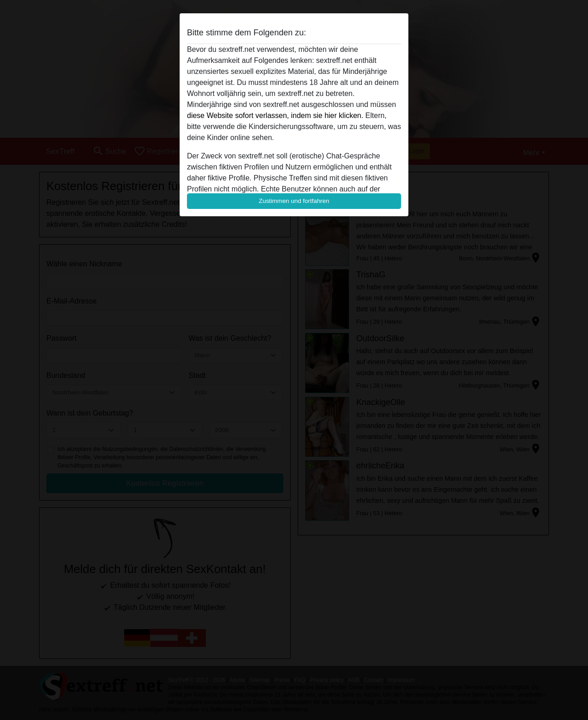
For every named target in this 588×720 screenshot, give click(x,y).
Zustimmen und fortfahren (294, 201)
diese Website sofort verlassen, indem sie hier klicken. (275, 115)
